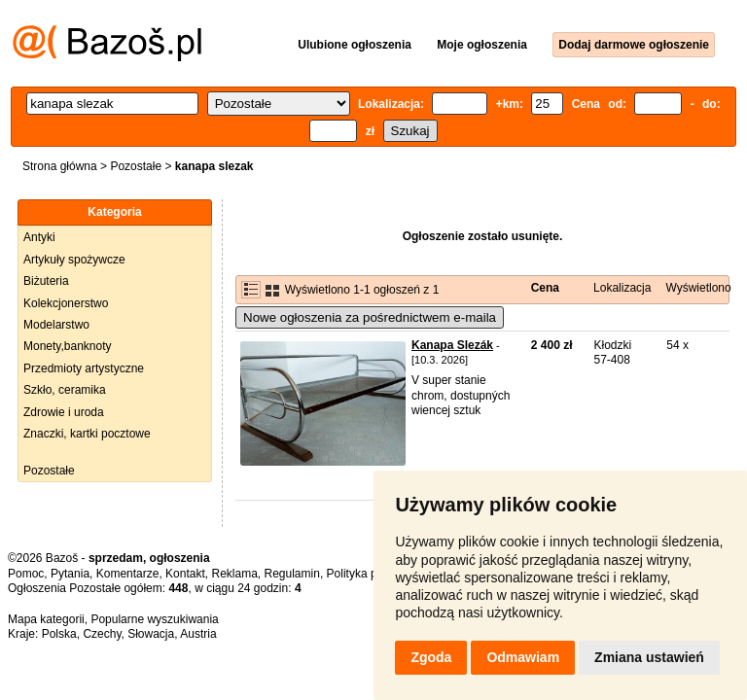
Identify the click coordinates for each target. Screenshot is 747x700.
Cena (545, 288)
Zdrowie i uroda (64, 412)
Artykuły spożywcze (74, 260)
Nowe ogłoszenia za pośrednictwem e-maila (370, 317)
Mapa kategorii (46, 619)
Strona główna (60, 166)
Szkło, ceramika (65, 390)
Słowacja (151, 634)
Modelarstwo (56, 325)
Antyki (39, 237)
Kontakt (185, 574)
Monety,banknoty (68, 346)
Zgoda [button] (431, 657)
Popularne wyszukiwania (154, 619)
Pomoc (26, 574)
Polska (59, 634)
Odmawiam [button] (523, 657)
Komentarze (128, 574)
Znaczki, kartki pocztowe (87, 434)
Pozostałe (136, 166)
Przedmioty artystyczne (84, 368)
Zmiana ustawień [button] (649, 657)
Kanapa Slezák (452, 345)
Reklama (234, 574)
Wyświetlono (698, 288)
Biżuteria (46, 281)
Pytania (70, 574)
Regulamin (292, 574)
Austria (198, 634)
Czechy (102, 634)
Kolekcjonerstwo (66, 303)
